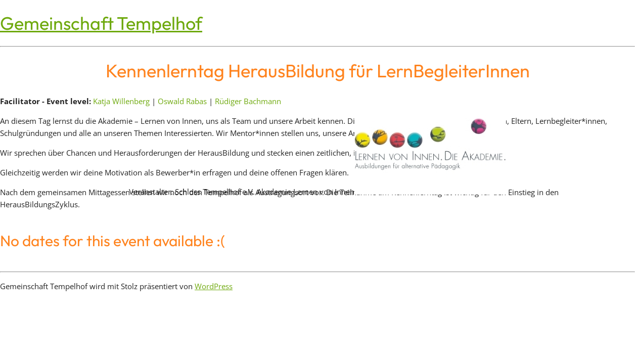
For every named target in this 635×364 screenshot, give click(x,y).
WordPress (214, 286)
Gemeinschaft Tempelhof (101, 23)
